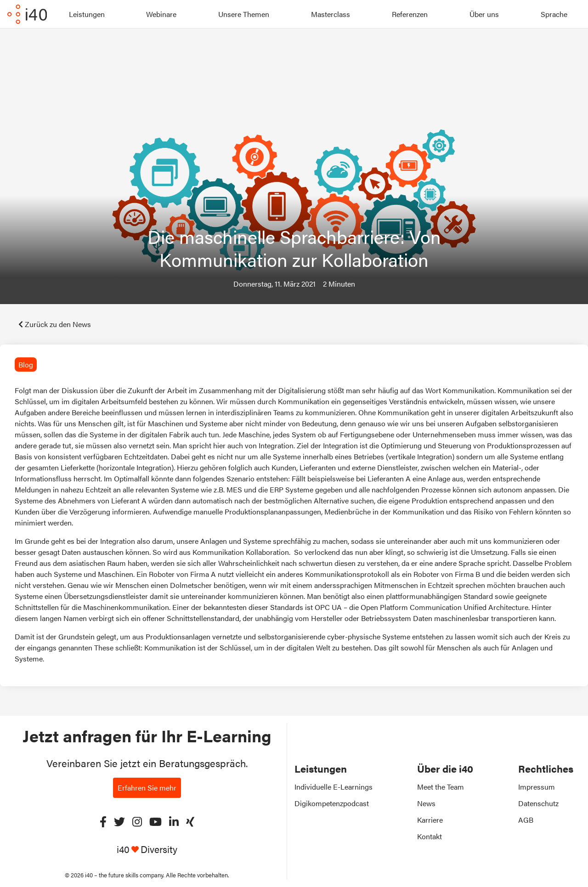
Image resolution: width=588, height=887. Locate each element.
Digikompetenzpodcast (332, 803)
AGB (526, 820)
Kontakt (430, 836)
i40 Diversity (147, 849)
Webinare (161, 14)
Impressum (537, 787)
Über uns (484, 14)
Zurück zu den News (55, 324)
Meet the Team (441, 787)
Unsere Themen (244, 14)
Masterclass (331, 14)
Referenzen (410, 14)
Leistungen (87, 14)
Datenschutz (538, 803)
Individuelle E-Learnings (334, 787)
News (426, 803)
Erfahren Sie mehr (147, 788)
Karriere (430, 820)
